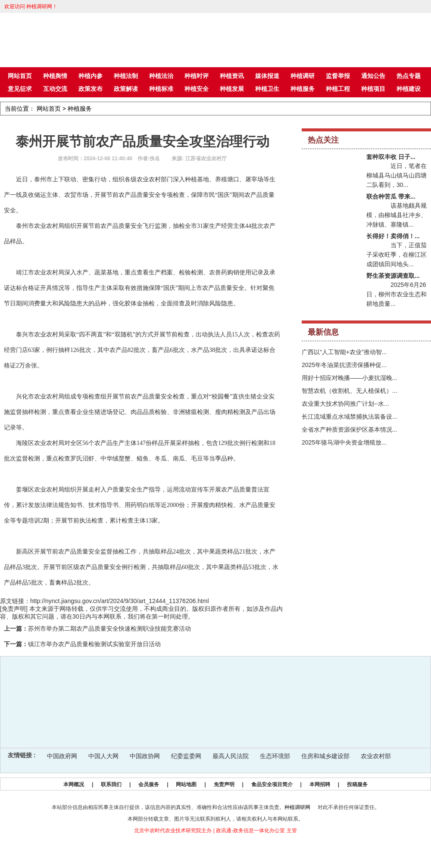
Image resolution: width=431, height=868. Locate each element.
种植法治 (161, 76)
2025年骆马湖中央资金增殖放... (344, 442)
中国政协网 (145, 756)
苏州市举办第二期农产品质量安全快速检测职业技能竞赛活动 (109, 628)
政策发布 (91, 89)
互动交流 (55, 89)
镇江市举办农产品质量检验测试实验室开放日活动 (94, 644)
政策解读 (126, 89)
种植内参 (91, 76)
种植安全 (197, 89)
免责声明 (224, 784)
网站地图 (186, 784)
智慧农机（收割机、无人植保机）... (350, 391)
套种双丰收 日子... (391, 157)
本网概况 (74, 784)
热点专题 (409, 76)
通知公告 (373, 76)
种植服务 (303, 89)
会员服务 (149, 784)
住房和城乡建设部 (325, 756)
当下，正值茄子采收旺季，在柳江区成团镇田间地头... (397, 255)
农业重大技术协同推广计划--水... (345, 404)
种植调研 (303, 76)
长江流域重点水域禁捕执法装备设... (350, 417)
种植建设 (409, 89)
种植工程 (338, 89)
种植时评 (197, 76)
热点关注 (323, 140)
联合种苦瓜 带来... (391, 196)
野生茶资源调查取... (393, 276)
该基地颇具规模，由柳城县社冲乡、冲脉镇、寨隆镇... (397, 215)
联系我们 (111, 784)
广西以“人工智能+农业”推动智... (344, 352)
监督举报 (338, 76)
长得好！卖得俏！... (393, 236)
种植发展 (232, 89)
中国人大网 (103, 756)
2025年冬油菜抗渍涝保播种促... (344, 365)
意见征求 (20, 89)
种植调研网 (297, 807)
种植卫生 (267, 89)
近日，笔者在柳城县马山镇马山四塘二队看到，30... (397, 175)
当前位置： (20, 109)
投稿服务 (357, 784)
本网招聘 (320, 784)
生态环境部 (275, 756)
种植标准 (161, 89)
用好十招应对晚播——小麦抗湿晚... (350, 378)
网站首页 (20, 76)
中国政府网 (62, 756)
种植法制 (126, 76)
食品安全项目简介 (272, 784)
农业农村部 (376, 756)
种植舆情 (55, 76)
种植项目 (373, 89)
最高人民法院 (231, 756)
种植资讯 (232, 76)
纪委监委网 (186, 756)
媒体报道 (267, 76)
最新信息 (323, 332)
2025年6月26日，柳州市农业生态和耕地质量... (397, 294)
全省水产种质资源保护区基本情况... (350, 429)
